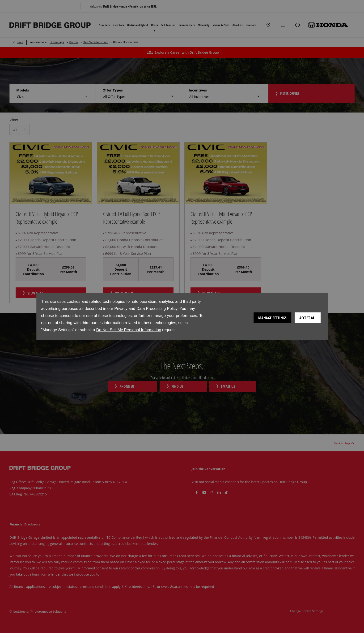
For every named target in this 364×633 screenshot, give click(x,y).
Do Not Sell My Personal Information (129, 330)
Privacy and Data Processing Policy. (146, 309)
